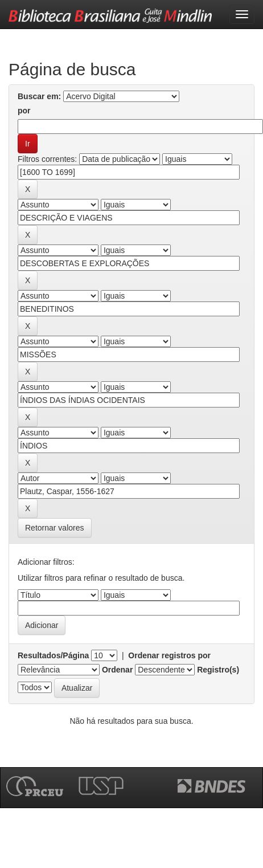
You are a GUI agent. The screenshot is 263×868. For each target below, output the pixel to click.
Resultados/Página (53, 655)
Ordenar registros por (169, 655)
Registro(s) (218, 670)
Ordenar (117, 670)
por (24, 111)
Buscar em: (39, 96)
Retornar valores (55, 528)
